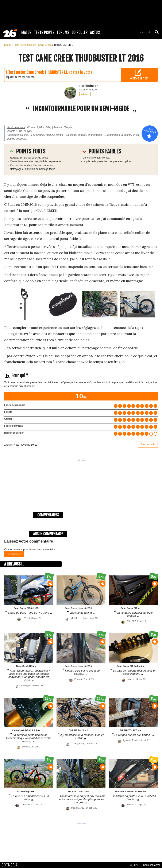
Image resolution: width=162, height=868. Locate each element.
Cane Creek (45, 45)
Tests (17, 45)
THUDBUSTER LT (64, 45)
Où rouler (80, 32)
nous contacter (152, 865)
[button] (149, 32)
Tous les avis (148, 445)
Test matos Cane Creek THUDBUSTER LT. (38, 72)
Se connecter (14, 554)
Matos (26, 32)
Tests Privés (44, 32)
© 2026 (134, 865)
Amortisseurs (29, 45)
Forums (63, 32)
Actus (95, 32)
